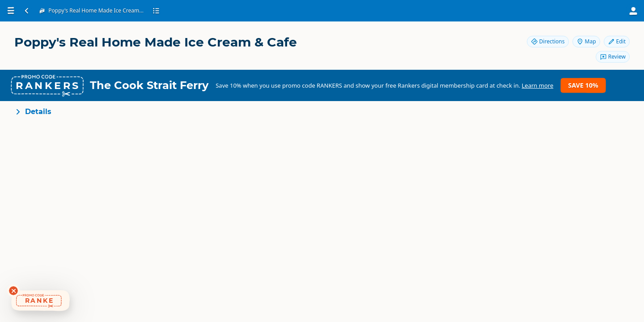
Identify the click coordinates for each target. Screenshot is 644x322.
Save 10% (583, 85)
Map (586, 41)
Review (613, 57)
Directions (548, 41)
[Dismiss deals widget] (13, 291)
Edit (617, 41)
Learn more (538, 85)
